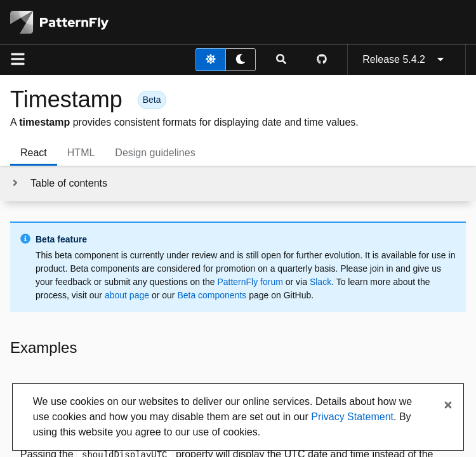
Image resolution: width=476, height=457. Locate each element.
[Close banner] (448, 406)
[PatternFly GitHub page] (322, 60)
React (34, 153)
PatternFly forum (250, 282)
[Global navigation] (18, 60)
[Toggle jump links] (59, 183)
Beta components (212, 295)
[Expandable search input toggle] (281, 60)
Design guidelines (155, 153)
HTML (81, 153)
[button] (152, 99)
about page (127, 295)
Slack (321, 282)
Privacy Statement (352, 417)
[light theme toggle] (211, 60)
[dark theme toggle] (241, 60)
